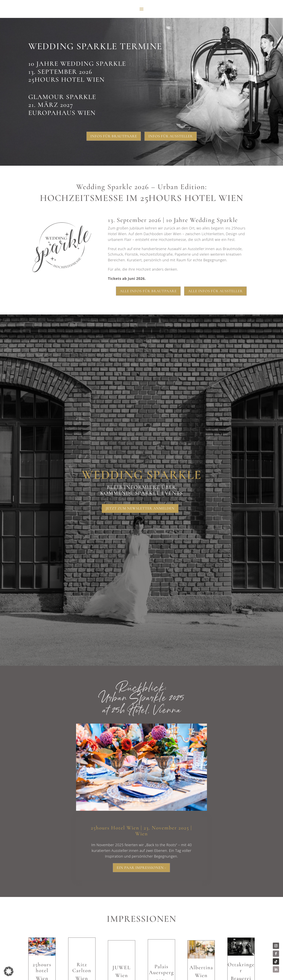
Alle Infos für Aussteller (215, 291)
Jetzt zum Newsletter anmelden (140, 508)
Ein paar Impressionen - (141, 868)
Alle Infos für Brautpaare (148, 291)
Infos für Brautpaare (114, 136)
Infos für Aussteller (171, 136)
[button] (9, 971)
